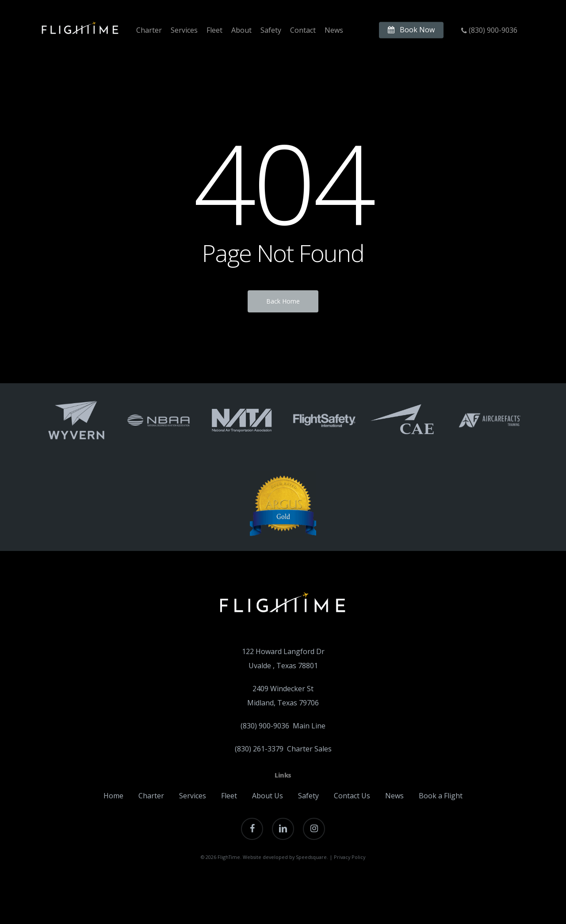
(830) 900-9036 (266, 726)
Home (113, 796)
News (394, 796)
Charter (151, 796)
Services (193, 796)
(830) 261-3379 (259, 749)
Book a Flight (441, 796)
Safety (308, 796)
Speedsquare (311, 857)
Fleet (229, 796)
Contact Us (352, 796)
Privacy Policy (350, 857)
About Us (268, 796)
